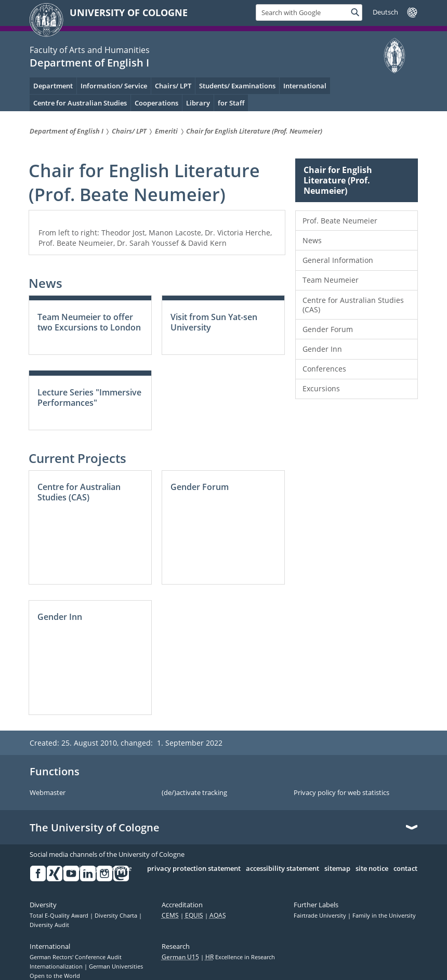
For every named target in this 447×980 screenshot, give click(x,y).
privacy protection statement (194, 869)
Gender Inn (322, 349)
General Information (338, 260)
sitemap (337, 869)
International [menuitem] (305, 86)
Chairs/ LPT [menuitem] (173, 86)
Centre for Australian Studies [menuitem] (80, 103)
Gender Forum (328, 329)
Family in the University (384, 916)
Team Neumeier (331, 280)
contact (405, 869)
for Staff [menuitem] (231, 103)
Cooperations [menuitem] (156, 103)
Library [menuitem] (198, 103)
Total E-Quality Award (60, 916)
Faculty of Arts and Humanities (90, 50)
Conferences (324, 369)
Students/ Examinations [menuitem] (237, 86)
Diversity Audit (49, 925)
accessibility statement (282, 869)
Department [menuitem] (53, 86)
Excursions (321, 388)
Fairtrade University (321, 916)
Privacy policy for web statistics (341, 793)
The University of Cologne (95, 828)
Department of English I (89, 63)
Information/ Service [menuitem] (114, 86)
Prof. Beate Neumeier (340, 221)
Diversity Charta (117, 916)
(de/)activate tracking (194, 793)
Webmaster (48, 793)
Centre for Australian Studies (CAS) (353, 305)
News (312, 240)
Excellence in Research (240, 957)
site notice (372, 869)
